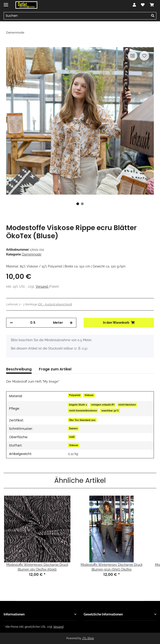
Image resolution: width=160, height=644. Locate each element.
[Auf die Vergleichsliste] (132, 56)
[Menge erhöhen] (71, 323)
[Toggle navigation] (6, 3)
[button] (134, 5)
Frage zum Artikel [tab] (55, 369)
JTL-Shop (88, 638)
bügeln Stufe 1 (78, 405)
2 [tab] (82, 204)
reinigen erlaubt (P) (103, 405)
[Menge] (33, 323)
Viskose (89, 395)
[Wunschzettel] (143, 5)
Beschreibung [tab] (19, 369)
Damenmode (32, 254)
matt (72, 437)
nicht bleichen (127, 405)
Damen (73, 428)
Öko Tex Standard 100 (82, 420)
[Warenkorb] (152, 5)
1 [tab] (78, 204)
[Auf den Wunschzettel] (144, 56)
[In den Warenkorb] (10, 45)
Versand (42, 287)
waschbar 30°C (110, 411)
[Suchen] (76, 16)
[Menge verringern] (11, 323)
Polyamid (75, 395)
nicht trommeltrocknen (83, 411)
